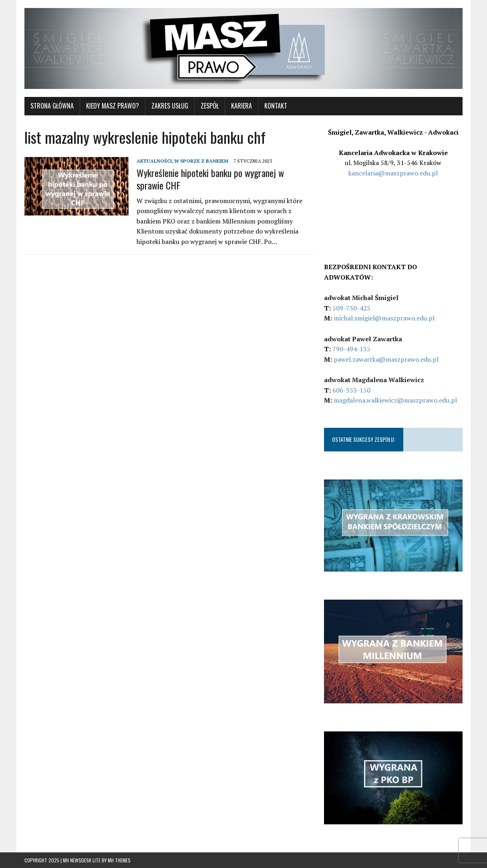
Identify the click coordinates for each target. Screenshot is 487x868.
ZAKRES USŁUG (170, 106)
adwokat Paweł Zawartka (363, 339)
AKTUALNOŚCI (154, 161)
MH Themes (119, 860)
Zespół (210, 106)
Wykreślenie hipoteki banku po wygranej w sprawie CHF (210, 179)
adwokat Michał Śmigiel (361, 298)
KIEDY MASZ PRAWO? (113, 106)
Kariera (241, 106)
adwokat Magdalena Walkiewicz (374, 380)
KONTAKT (276, 106)
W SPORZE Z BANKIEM (201, 161)
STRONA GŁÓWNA (52, 106)
